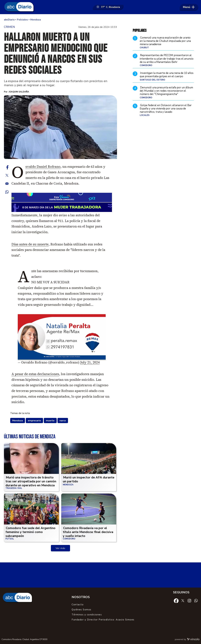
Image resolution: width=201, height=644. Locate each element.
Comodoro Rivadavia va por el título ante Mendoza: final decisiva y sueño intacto (88, 532)
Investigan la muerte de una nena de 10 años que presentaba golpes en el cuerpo (167, 75)
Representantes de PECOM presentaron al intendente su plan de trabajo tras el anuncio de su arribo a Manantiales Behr (167, 59)
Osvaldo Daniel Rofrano (43, 167)
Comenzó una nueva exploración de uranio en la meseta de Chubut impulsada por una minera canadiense (165, 41)
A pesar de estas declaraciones (35, 374)
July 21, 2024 (90, 362)
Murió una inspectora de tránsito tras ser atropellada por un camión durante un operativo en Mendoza (31, 481)
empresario (34, 421)
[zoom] (60, 127)
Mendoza (18, 421)
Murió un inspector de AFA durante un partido (89, 479)
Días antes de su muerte (30, 244)
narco (63, 421)
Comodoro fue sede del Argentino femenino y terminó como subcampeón (30, 532)
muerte (50, 421)
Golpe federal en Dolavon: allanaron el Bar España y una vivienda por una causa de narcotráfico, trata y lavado (166, 109)
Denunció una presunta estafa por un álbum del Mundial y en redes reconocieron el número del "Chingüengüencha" (166, 91)
